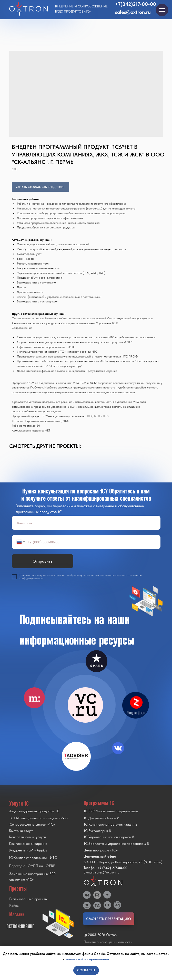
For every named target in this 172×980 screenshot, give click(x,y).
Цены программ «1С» (101, 850)
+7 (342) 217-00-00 (113, 868)
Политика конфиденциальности (108, 942)
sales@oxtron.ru (133, 12)
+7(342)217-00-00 (136, 4)
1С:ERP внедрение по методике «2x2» (39, 818)
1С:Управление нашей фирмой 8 (109, 837)
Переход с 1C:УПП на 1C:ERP (32, 866)
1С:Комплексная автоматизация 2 (110, 824)
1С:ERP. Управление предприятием (111, 811)
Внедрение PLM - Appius (28, 850)
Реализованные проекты (28, 899)
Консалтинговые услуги (27, 837)
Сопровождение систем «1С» (32, 824)
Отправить (42, 561)
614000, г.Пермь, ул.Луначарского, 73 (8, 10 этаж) (123, 862)
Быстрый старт (21, 831)
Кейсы (14, 905)
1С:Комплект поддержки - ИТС (33, 858)
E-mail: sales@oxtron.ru (102, 872)
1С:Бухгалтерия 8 (97, 831)
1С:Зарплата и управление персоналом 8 (116, 844)
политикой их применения (87, 959)
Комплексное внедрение (28, 844)
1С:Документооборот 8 (101, 818)
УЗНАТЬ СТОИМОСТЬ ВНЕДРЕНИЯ (41, 187)
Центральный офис (100, 856)
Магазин (17, 914)
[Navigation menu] (162, 10)
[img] (85, 705)
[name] (86, 523)
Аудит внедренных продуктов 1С (34, 811)
